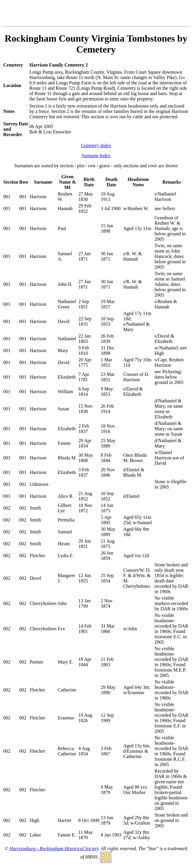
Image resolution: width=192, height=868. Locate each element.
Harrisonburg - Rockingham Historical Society (54, 849)
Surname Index (96, 156)
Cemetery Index (96, 145)
